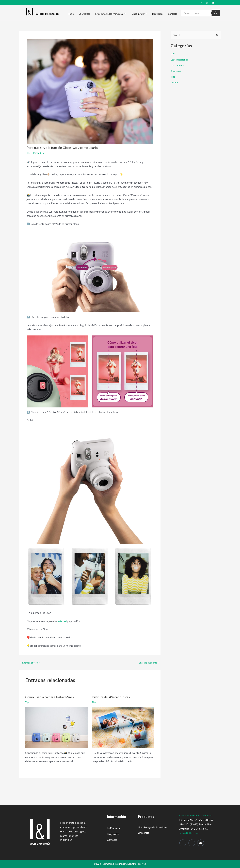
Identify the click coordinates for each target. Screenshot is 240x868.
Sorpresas (176, 71)
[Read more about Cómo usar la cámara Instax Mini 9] (56, 727)
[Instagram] (207, 2)
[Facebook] (201, 2)
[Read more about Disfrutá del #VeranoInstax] (123, 727)
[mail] (213, 2)
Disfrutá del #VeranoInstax (111, 697)
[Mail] (201, 843)
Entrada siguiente (149, 663)
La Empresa (85, 14)
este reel (63, 621)
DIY (173, 54)
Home (71, 14)
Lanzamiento (178, 65)
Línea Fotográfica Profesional (111, 14)
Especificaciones (180, 60)
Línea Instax (139, 14)
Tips (29, 153)
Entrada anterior (30, 663)
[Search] (216, 13)
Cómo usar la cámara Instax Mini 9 (50, 697)
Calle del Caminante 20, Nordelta (195, 815)
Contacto (173, 14)
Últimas (175, 82)
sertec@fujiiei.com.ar (189, 833)
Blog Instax (158, 14)
